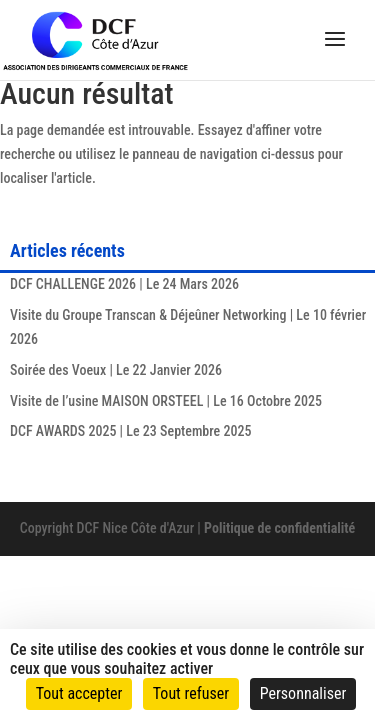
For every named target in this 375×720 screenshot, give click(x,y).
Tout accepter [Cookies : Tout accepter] (79, 693)
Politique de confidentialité (279, 528)
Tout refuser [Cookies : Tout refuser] (191, 693)
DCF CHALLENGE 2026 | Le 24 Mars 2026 (124, 284)
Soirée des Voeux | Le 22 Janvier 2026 (116, 370)
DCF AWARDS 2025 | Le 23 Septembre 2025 (130, 431)
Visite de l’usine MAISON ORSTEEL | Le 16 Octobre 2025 (166, 401)
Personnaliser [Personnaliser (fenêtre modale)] (303, 693)
